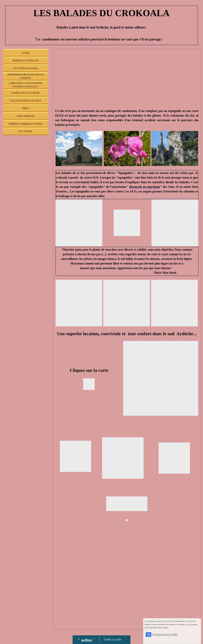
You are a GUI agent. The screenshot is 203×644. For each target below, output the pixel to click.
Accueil (26, 53)
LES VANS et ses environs (26, 68)
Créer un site (113, 639)
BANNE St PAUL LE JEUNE (25, 93)
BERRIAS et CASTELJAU (26, 60)
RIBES (25, 108)
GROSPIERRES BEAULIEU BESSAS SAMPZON (25, 76)
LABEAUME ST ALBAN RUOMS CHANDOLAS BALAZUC (26, 85)
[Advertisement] (26, 214)
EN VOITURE (26, 131)
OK (150, 635)
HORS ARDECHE (26, 116)
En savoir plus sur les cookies (167, 635)
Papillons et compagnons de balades (26, 124)
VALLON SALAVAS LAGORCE (26, 101)
